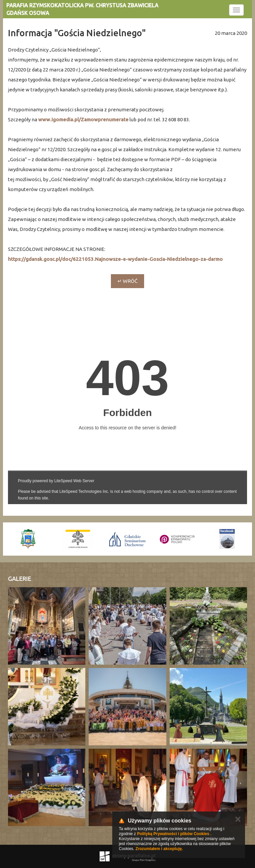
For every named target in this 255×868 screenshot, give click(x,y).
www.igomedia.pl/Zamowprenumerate (83, 119)
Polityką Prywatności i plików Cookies (173, 834)
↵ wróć (127, 281)
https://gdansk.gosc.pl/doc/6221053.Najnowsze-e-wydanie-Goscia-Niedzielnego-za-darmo (115, 259)
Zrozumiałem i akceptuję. (159, 849)
